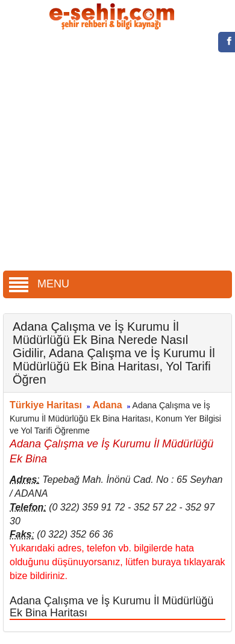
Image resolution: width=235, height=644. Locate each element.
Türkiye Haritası (46, 405)
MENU (39, 284)
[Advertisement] (113, 152)
